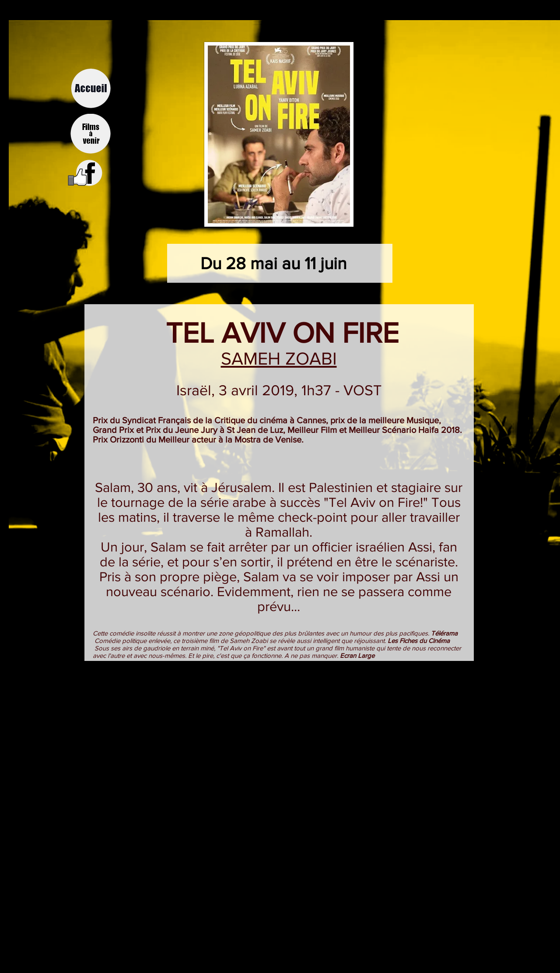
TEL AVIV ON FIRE (279, 333)
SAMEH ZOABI (279, 358)
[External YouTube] (279, 744)
